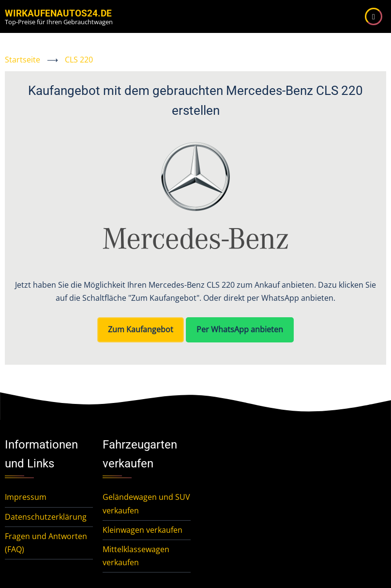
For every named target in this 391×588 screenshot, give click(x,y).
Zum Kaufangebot (141, 329)
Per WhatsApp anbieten (240, 329)
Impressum (26, 497)
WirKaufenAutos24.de (58, 13)
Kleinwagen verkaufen (143, 530)
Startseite (23, 60)
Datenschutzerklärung (46, 517)
